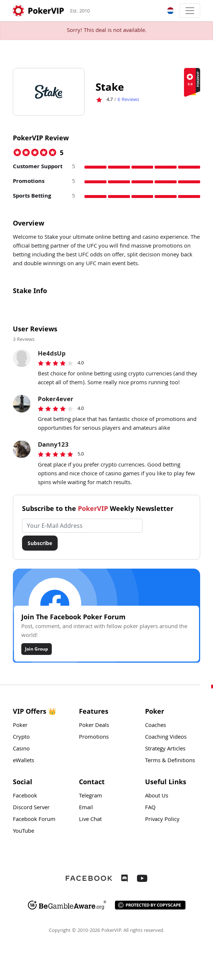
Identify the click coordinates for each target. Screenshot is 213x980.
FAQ (150, 808)
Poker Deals (94, 726)
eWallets (24, 761)
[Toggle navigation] (190, 11)
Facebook (25, 796)
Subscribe (40, 543)
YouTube (24, 832)
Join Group (37, 649)
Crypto (21, 738)
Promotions (94, 738)
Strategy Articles (165, 749)
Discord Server (31, 808)
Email (86, 808)
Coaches (156, 726)
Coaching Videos (166, 738)
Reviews (128, 100)
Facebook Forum (34, 820)
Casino (21, 749)
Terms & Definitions (170, 761)
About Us (157, 796)
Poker (20, 726)
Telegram (91, 796)
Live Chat (90, 820)
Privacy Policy (162, 820)
